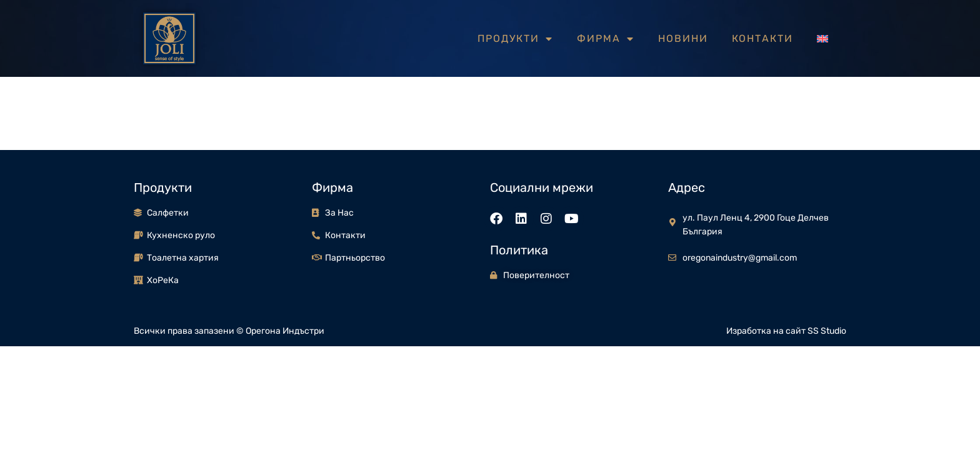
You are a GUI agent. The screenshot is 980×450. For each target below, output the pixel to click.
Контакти (762, 38)
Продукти (515, 39)
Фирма (606, 39)
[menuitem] (822, 39)
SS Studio (827, 331)
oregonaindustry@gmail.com (740, 258)
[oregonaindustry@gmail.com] (672, 258)
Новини (683, 38)
